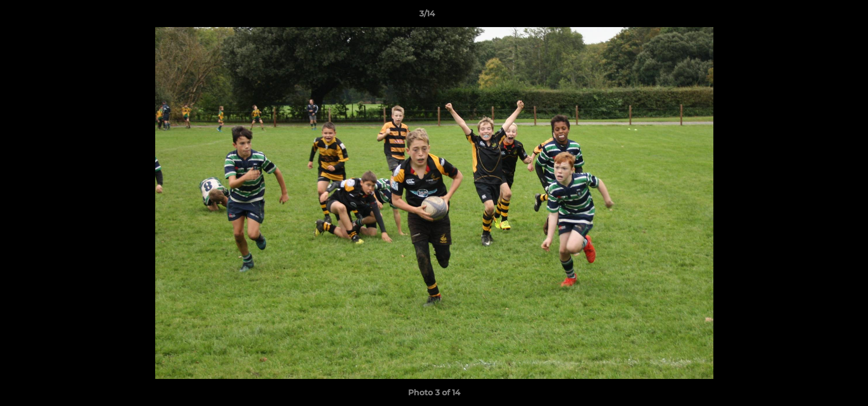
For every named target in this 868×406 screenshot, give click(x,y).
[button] (821, 16)
